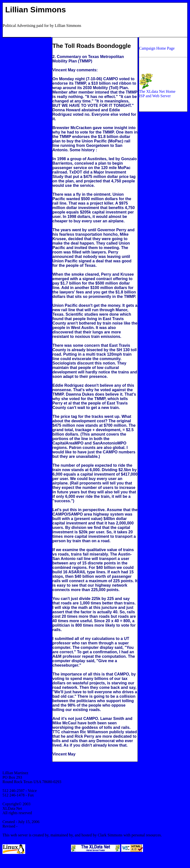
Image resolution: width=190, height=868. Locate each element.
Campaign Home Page (157, 48)
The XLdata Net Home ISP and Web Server (157, 92)
